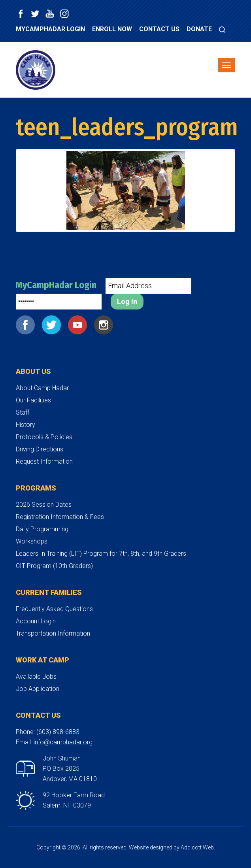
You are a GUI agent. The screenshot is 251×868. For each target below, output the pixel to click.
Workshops (32, 541)
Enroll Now (112, 29)
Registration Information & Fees (60, 517)
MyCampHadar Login (50, 29)
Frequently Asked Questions (54, 609)
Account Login (36, 621)
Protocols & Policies (44, 437)
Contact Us (159, 29)
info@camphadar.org (63, 742)
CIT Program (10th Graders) (54, 566)
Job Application (38, 689)
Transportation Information (53, 633)
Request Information (44, 461)
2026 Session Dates (44, 505)
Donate (199, 29)
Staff (23, 412)
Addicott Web (197, 847)
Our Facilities (33, 400)
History (25, 425)
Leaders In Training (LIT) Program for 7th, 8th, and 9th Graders (101, 554)
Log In (127, 301)
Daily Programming (42, 529)
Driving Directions (40, 449)
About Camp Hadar (42, 388)
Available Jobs (36, 676)
